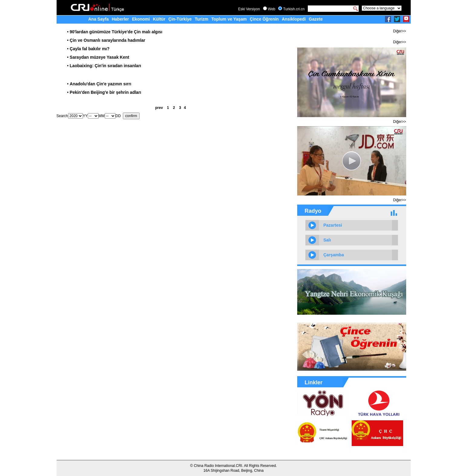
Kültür (159, 19)
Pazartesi (333, 225)
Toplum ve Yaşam (229, 19)
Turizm (201, 19)
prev (159, 108)
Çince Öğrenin (264, 19)
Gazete (316, 19)
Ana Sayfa (99, 19)
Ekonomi (141, 19)
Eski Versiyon (249, 9)
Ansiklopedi (294, 19)
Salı (327, 240)
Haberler (120, 19)
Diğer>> (400, 31)
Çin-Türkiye (180, 19)
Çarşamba (334, 255)
